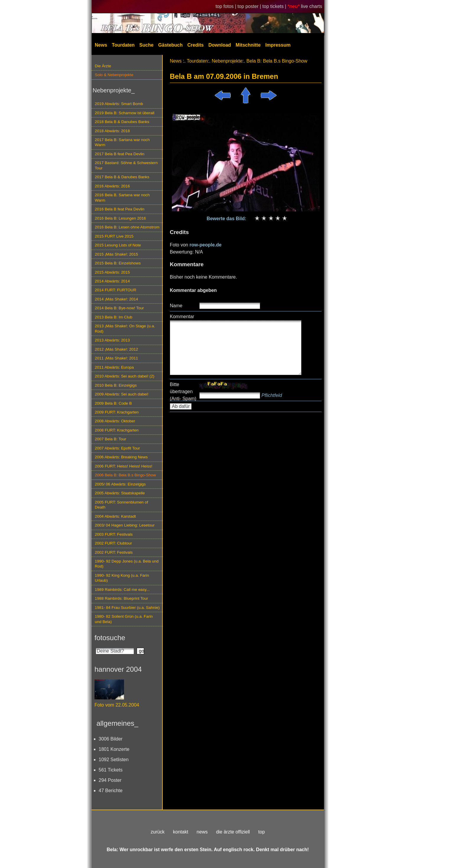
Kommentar (182, 317)
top (262, 832)
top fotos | (226, 6)
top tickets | (275, 6)
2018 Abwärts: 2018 (112, 131)
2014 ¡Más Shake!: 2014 (116, 299)
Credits (196, 45)
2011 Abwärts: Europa (114, 367)
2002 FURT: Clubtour (113, 543)
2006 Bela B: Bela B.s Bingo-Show (125, 475)
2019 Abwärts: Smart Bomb (119, 104)
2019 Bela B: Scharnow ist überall (125, 113)
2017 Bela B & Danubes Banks (122, 177)
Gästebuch (171, 45)
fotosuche (110, 638)
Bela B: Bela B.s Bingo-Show (277, 61)
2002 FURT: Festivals (114, 552)
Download (220, 45)
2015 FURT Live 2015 (114, 236)
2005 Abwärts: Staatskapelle (120, 493)
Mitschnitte (248, 45)
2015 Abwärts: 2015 (112, 272)
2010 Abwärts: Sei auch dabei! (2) (125, 376)
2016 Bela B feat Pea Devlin (120, 209)
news (202, 832)
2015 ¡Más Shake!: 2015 (116, 254)
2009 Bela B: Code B (113, 403)
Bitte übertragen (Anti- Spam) (183, 392)
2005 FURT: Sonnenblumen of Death (122, 505)
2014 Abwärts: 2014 (112, 281)
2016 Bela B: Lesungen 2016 (120, 218)
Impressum (278, 45)
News (101, 45)
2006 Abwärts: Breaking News (121, 457)
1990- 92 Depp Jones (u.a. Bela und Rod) (127, 564)
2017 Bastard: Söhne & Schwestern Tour (126, 165)
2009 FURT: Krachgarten (117, 412)
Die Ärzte (103, 66)
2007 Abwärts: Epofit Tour (117, 448)
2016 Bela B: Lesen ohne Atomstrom (127, 227)
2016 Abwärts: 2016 (112, 186)
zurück (158, 832)
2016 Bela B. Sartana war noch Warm (122, 197)
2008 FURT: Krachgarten (117, 430)
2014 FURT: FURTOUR (115, 290)
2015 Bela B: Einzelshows (118, 263)
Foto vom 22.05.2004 (117, 705)
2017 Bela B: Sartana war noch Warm (122, 142)
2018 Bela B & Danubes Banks (122, 122)
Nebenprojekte (227, 61)
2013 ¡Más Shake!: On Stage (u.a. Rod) (125, 328)
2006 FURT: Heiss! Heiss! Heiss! (124, 466)
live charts (312, 6)
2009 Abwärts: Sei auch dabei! (122, 394)
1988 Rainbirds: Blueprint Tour (122, 598)
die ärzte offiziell (233, 832)
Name (176, 306)
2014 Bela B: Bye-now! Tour (119, 308)
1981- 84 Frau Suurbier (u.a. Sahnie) (127, 608)
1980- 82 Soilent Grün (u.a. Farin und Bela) (124, 619)
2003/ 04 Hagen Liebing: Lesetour (125, 525)
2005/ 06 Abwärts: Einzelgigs (120, 484)
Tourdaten (123, 45)
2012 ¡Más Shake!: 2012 (116, 349)
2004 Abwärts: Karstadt (115, 516)
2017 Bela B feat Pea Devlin (120, 154)
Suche (146, 45)
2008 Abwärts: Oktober (115, 421)
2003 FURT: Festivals (114, 534)
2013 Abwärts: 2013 (112, 340)
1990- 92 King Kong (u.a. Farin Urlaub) (122, 578)
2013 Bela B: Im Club (114, 317)
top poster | (250, 6)
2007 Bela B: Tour (111, 439)
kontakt (181, 832)
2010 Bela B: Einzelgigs (116, 385)
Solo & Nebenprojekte (114, 75)
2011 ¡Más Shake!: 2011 (116, 358)
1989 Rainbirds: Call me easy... (122, 590)
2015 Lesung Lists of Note (118, 245)
